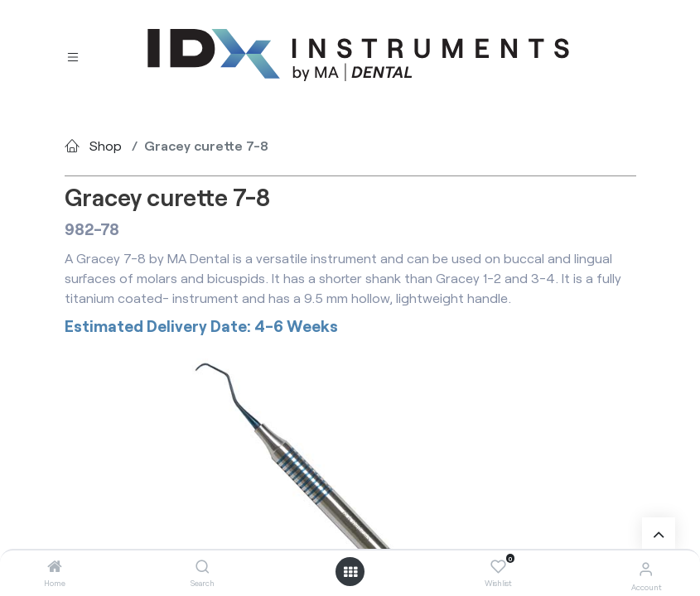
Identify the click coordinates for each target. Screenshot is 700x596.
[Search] (203, 567)
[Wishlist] (498, 567)
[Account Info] (646, 568)
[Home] (55, 567)
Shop (106, 145)
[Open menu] (350, 572)
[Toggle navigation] (73, 56)
